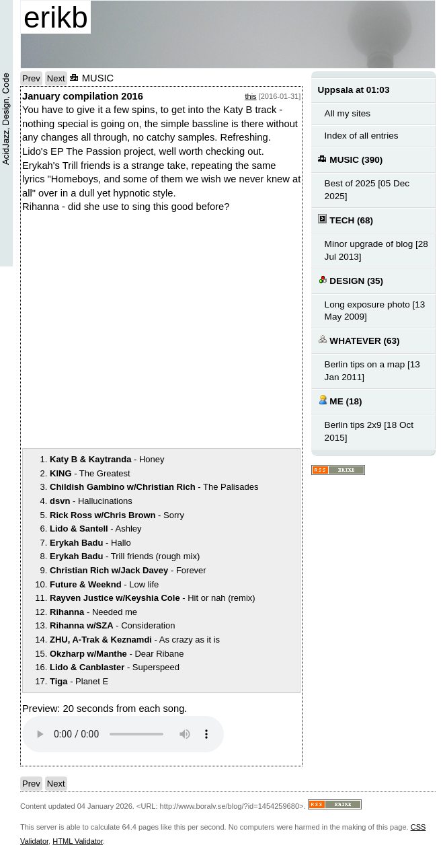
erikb (56, 17)
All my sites (348, 113)
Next (56, 78)
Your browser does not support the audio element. (123, 734)
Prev (31, 78)
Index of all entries (362, 136)
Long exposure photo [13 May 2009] (375, 311)
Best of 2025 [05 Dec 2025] (367, 190)
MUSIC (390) (351, 159)
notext (210, 330)
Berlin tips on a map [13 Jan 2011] (372, 371)
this (250, 96)
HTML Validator (78, 841)
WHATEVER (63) (359, 340)
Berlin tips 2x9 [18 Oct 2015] (369, 431)
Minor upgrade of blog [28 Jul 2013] (376, 250)
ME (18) (340, 401)
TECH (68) (346, 220)
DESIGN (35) (351, 280)
